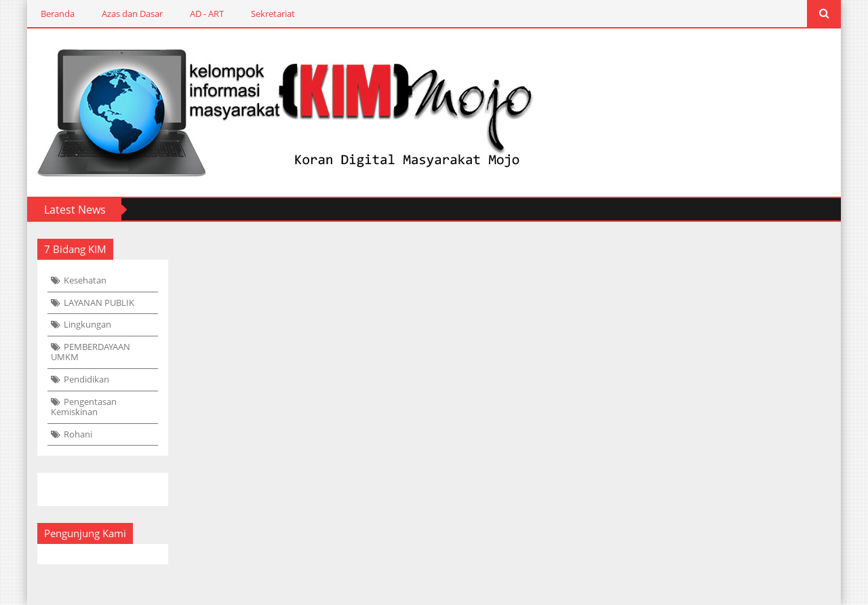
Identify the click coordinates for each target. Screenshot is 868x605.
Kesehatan (85, 280)
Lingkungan (87, 324)
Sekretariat (273, 14)
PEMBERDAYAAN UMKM (91, 352)
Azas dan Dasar (132, 14)
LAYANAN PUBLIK (99, 302)
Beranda (58, 14)
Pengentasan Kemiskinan (84, 407)
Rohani (78, 434)
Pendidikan (86, 379)
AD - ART (207, 14)
